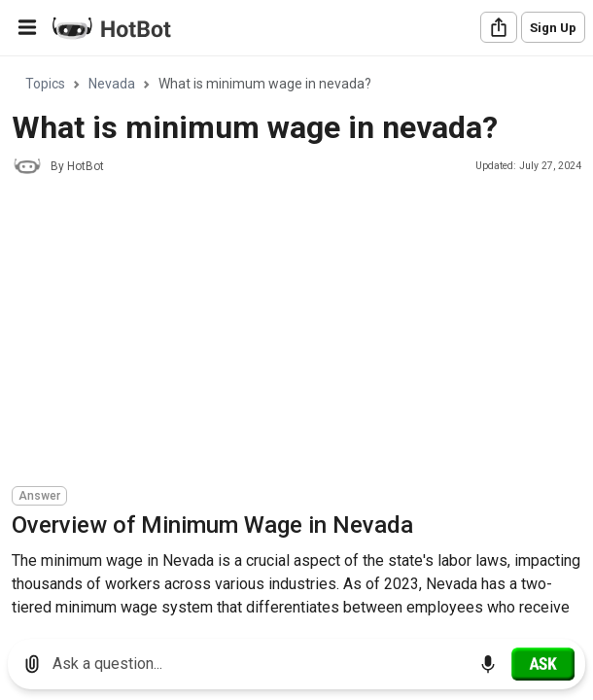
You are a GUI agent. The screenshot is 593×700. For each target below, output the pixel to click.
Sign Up (553, 28)
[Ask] (543, 664)
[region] (296, 341)
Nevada (112, 84)
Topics (45, 84)
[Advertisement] (302, 333)
